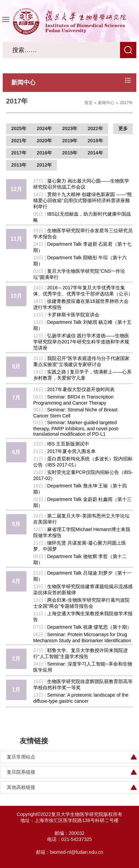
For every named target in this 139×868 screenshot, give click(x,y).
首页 (88, 103)
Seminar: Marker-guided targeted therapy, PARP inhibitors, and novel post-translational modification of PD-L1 (76, 428)
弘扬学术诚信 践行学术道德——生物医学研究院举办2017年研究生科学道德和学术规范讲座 (81, 342)
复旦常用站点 (21, 757)
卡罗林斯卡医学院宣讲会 (73, 315)
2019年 (70, 141)
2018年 (95, 141)
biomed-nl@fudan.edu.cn (77, 852)
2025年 (19, 128)
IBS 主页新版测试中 (68, 444)
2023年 (70, 128)
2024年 (44, 128)
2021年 (19, 141)
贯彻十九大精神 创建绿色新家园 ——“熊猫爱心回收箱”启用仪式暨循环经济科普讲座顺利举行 (83, 200)
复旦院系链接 (21, 772)
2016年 (44, 153)
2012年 (44, 165)
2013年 (19, 165)
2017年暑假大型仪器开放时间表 (81, 389)
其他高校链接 (21, 787)
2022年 (95, 128)
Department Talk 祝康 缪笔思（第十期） (89, 627)
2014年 (95, 153)
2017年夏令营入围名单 (71, 451)
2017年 (126, 103)
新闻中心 (106, 103)
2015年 (70, 153)
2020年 (44, 141)
